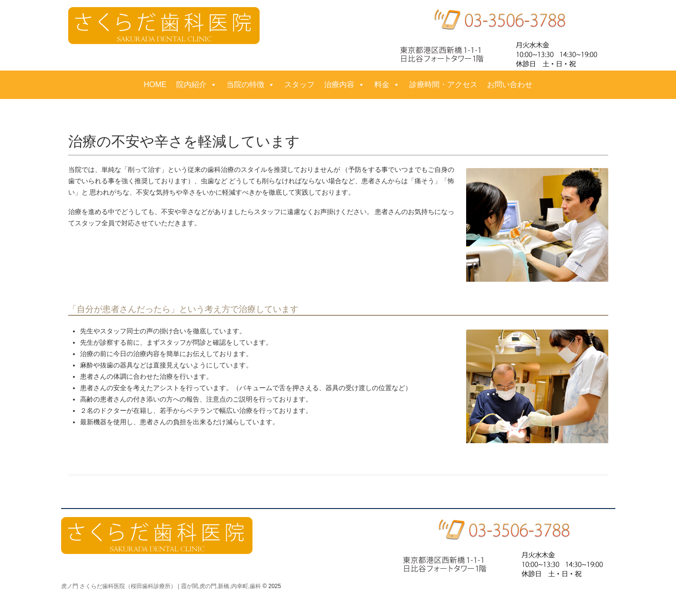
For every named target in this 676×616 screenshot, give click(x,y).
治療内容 (344, 85)
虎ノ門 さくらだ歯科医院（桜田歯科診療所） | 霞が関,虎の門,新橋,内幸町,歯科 (161, 586)
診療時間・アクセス (443, 85)
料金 (387, 85)
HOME (155, 85)
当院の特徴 (251, 85)
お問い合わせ (510, 85)
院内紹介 (197, 85)
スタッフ (299, 85)
